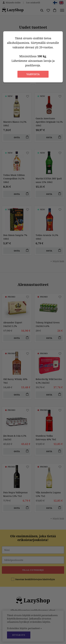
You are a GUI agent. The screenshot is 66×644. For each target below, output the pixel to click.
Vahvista (33, 74)
